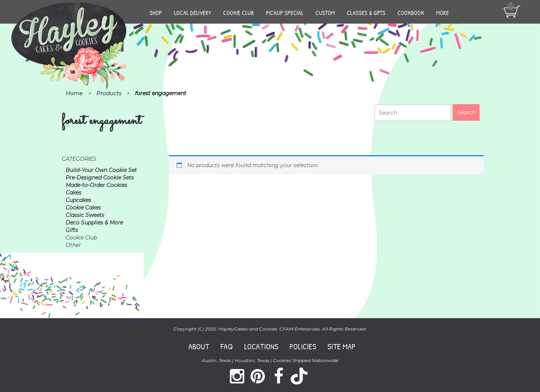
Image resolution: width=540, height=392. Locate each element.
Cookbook (411, 13)
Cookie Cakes (83, 208)
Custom (325, 13)
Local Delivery (193, 13)
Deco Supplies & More (94, 223)
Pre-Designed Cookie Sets (100, 178)
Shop (156, 13)
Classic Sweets (85, 215)
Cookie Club (238, 13)
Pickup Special (285, 13)
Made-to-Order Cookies (96, 185)
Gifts (72, 230)
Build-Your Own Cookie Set (101, 170)
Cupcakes (78, 200)
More (442, 13)
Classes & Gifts (366, 13)
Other (73, 245)
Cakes (73, 193)
